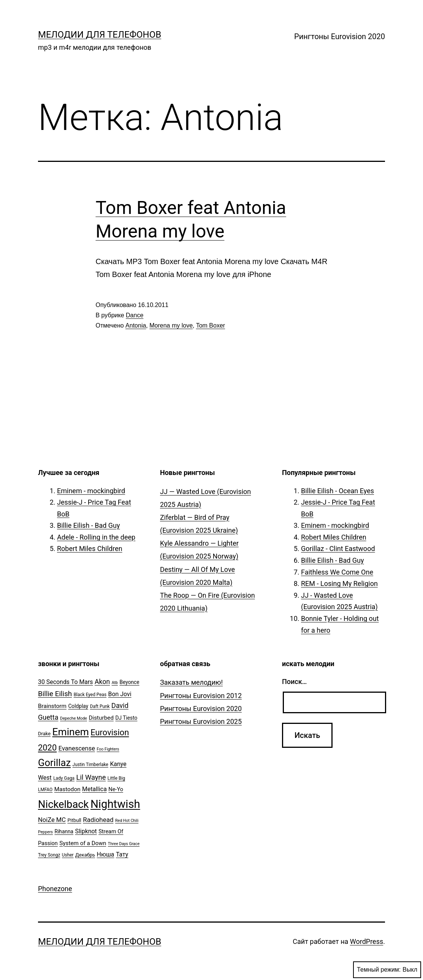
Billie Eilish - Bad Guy (89, 525)
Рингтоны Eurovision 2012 (201, 696)
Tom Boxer (211, 325)
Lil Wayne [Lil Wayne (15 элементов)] (91, 777)
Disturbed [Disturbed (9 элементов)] (101, 718)
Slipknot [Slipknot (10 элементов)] (86, 831)
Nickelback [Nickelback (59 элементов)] (63, 804)
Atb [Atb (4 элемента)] (115, 683)
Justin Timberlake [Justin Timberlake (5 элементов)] (90, 765)
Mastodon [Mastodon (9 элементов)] (67, 789)
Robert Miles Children (90, 549)
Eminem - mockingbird (91, 491)
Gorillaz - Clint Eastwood (338, 549)
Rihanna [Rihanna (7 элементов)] (64, 831)
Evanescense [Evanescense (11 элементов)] (77, 748)
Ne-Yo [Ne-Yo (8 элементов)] (116, 789)
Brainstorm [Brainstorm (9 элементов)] (52, 706)
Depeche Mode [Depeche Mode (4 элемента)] (74, 718)
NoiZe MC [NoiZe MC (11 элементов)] (52, 820)
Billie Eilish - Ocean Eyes (337, 491)
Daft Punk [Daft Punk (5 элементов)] (100, 706)
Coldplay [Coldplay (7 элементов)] (78, 706)
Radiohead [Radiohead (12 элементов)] (98, 820)
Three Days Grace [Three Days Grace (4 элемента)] (124, 844)
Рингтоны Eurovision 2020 (340, 36)
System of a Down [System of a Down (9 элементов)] (83, 843)
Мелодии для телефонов (100, 35)
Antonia (136, 325)
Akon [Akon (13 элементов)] (102, 682)
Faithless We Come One (337, 572)
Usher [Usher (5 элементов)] (68, 855)
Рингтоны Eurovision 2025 (201, 721)
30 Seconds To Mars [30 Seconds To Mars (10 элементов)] (66, 682)
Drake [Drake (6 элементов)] (44, 734)
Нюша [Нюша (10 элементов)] (106, 854)
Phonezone (55, 889)
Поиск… (294, 682)
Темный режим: (387, 970)
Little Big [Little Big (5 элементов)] (116, 778)
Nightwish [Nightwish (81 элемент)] (115, 804)
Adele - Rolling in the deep (96, 537)
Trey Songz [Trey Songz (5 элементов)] (49, 855)
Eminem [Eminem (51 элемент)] (71, 732)
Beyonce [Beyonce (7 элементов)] (129, 682)
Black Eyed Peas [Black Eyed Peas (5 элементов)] (90, 695)
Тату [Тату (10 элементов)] (122, 854)
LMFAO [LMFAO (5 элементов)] (45, 790)
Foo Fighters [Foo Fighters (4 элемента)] (108, 749)
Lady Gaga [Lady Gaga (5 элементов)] (64, 778)
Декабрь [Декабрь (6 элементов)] (85, 855)
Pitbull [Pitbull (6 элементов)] (74, 820)
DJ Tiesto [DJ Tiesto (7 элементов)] (127, 718)
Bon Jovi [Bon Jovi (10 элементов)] (120, 694)
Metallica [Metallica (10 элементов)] (94, 789)
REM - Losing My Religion (339, 583)
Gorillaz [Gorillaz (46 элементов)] (54, 763)
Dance (135, 315)
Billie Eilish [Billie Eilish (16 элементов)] (55, 694)
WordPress (367, 941)
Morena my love (171, 325)
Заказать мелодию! (191, 682)
